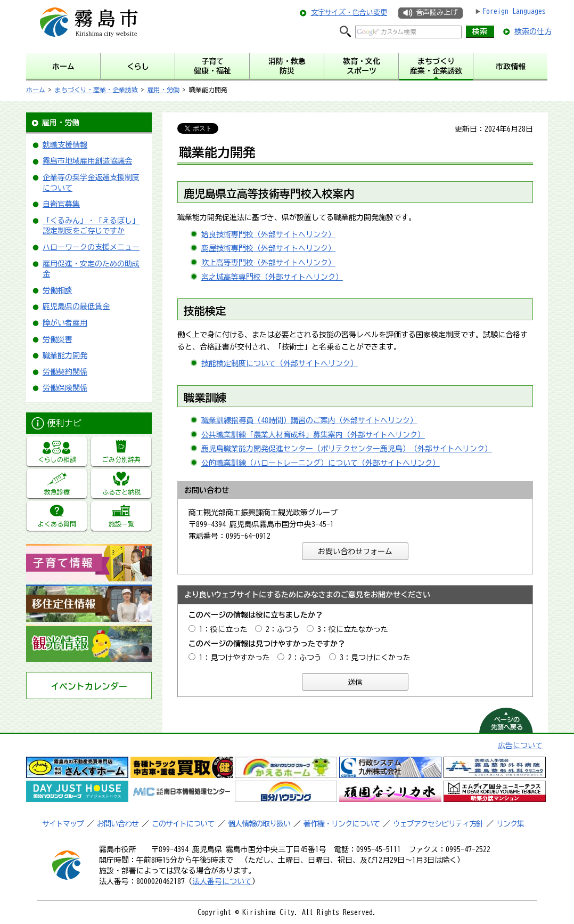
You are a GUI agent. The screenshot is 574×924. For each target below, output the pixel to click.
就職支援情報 (65, 145)
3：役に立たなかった (353, 629)
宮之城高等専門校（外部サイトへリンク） (272, 277)
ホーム (36, 90)
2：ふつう (282, 629)
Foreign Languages (514, 11)
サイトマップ (63, 824)
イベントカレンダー (89, 686)
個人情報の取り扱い (259, 824)
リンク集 (510, 824)
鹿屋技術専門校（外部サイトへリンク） (268, 248)
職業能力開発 (65, 355)
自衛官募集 (61, 204)
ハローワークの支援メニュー (91, 247)
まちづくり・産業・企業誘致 (96, 90)
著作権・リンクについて (342, 824)
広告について (520, 745)
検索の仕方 (533, 31)
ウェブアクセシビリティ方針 (438, 824)
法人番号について (222, 881)
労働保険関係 (65, 388)
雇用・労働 (163, 90)
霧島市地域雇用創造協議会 (87, 161)
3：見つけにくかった (375, 658)
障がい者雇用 (65, 323)
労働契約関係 (65, 372)
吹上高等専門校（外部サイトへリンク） (268, 263)
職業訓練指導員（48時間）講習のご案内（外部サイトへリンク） (309, 420)
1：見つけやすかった (235, 658)
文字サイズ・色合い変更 (349, 13)
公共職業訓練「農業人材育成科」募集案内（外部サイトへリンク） (313, 435)
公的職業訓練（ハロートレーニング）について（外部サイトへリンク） (321, 463)
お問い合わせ (118, 824)
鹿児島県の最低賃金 (76, 306)
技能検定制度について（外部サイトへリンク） (280, 363)
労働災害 (58, 339)
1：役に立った (223, 629)
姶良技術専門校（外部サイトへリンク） (268, 234)
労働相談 (58, 290)
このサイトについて (183, 824)
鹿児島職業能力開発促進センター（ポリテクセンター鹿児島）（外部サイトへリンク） (347, 449)
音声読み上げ (437, 13)
